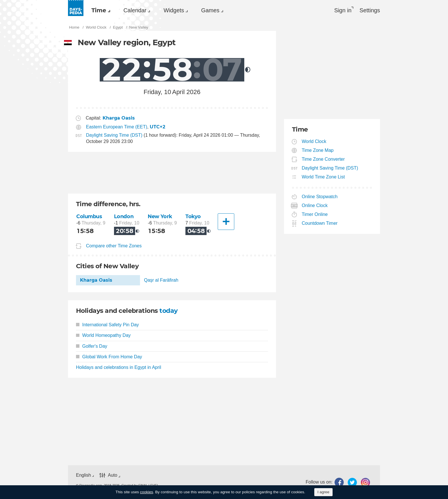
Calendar (135, 10)
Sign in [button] (343, 10)
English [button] (83, 475)
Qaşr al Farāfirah (161, 280)
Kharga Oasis (96, 280)
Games (210, 10)
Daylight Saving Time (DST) (114, 135)
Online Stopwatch (320, 197)
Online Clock (315, 205)
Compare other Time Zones (114, 246)
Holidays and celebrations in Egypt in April (119, 367)
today (168, 311)
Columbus (89, 216)
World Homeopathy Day (103, 335)
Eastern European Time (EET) (117, 127)
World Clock (314, 141)
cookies (147, 492)
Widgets (174, 10)
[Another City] (226, 222)
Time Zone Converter (323, 159)
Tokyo (193, 216)
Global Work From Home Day (109, 357)
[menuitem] (99, 10)
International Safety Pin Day (107, 325)
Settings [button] (370, 10)
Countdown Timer (320, 223)
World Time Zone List (323, 177)
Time (99, 10)
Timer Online (315, 214)
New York (160, 216)
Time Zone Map (318, 150)
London (124, 216)
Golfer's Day (92, 346)
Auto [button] (112, 475)
